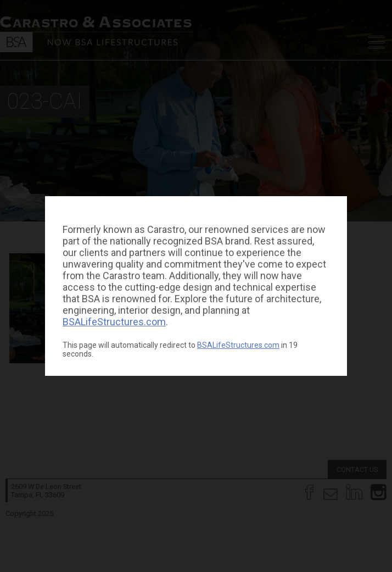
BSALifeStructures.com (114, 322)
